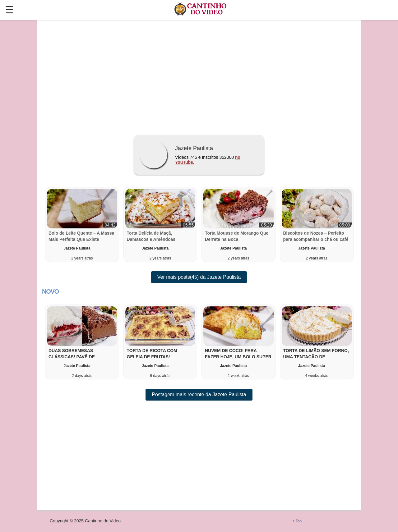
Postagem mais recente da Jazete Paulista (199, 394)
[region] (199, 75)
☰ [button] (9, 10)
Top (299, 521)
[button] (82, 342)
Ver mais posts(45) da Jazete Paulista (199, 277)
